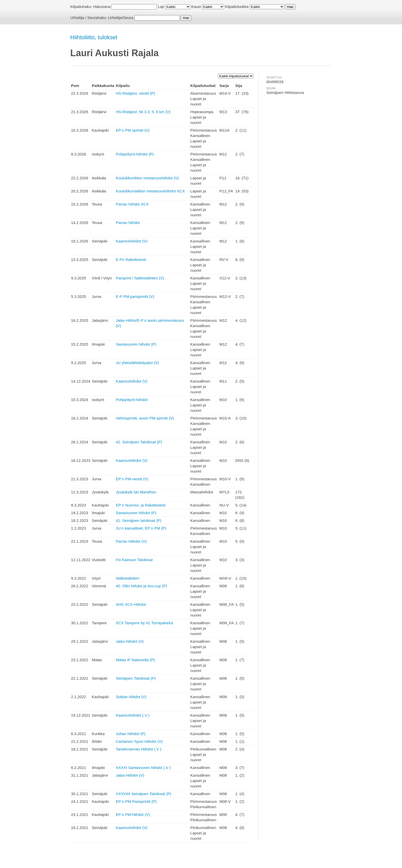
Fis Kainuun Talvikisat (134, 560)
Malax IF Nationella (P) (135, 660)
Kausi (196, 7)
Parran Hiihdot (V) (131, 541)
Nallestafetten (128, 578)
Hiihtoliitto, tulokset (94, 37)
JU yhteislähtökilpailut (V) (137, 363)
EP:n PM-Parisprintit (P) (136, 801)
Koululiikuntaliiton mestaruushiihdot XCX (150, 191)
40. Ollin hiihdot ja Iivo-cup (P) (142, 586)
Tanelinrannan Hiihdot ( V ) (139, 749)
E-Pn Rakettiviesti (131, 260)
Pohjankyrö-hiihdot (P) (135, 154)
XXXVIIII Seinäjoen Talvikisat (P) (144, 794)
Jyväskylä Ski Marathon (136, 492)
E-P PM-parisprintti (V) (135, 296)
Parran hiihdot (128, 223)
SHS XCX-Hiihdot (131, 604)
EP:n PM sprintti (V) (133, 130)
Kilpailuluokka (237, 7)
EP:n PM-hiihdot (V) (133, 815)
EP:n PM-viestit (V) (132, 479)
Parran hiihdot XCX (132, 204)
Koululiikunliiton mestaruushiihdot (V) (147, 178)
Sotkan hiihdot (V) (131, 697)
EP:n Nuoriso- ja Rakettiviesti (141, 505)
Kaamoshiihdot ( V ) (133, 715)
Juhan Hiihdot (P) (131, 734)
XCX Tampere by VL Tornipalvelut (144, 623)
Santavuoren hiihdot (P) (136, 344)
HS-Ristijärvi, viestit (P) (135, 93)
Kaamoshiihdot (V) (132, 241)
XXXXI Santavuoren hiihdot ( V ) (143, 768)
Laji (161, 7)
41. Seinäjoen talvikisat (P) (139, 520)
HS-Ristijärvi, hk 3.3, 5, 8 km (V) (143, 112)
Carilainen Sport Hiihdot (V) (139, 741)
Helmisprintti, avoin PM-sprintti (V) (145, 418)
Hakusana (102, 7)
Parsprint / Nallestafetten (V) (140, 278)
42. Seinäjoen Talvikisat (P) (139, 442)
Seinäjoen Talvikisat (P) (136, 678)
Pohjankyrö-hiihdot (132, 400)
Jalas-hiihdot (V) (130, 641)
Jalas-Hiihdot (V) (130, 775)
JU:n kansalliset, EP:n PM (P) (141, 528)
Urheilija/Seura (121, 18)
